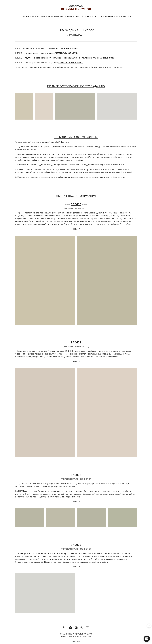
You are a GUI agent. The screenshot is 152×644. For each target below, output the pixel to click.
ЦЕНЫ (87, 16)
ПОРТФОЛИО (38, 16)
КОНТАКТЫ (97, 16)
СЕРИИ (78, 16)
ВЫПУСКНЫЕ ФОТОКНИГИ (60, 16)
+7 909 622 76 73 (124, 16)
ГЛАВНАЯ (25, 16)
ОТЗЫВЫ (109, 16)
